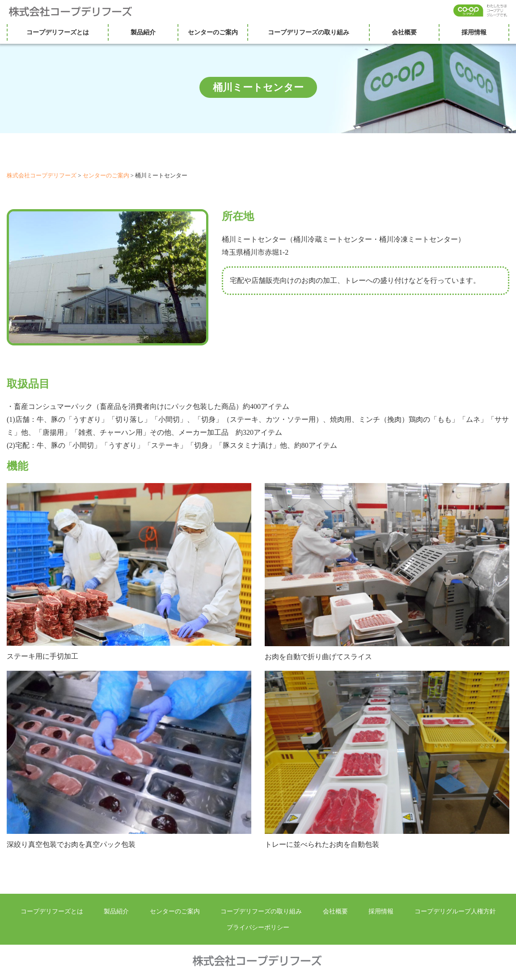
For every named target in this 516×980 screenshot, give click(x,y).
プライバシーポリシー (258, 927)
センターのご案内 (213, 32)
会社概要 (404, 32)
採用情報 (474, 32)
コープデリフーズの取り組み (309, 32)
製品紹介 (143, 32)
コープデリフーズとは (58, 32)
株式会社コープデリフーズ (76, 12)
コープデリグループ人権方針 (455, 911)
